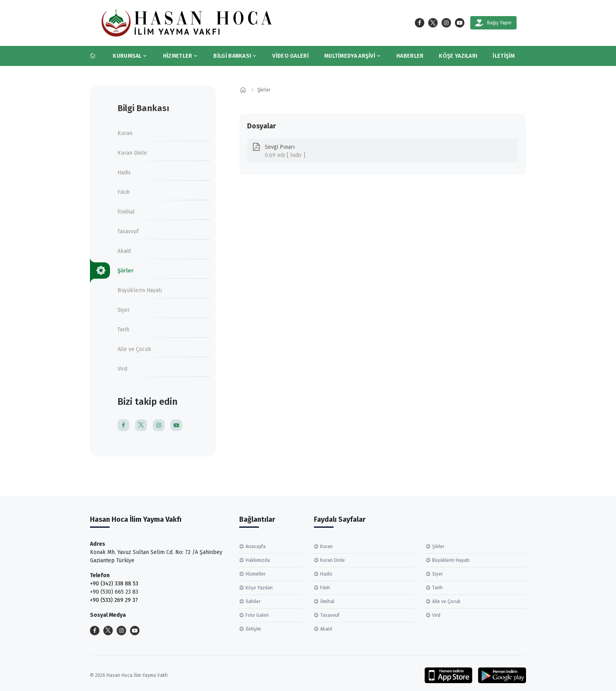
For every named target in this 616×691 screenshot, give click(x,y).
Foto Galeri (257, 615)
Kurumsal (127, 56)
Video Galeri (291, 56)
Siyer (124, 310)
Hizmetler (178, 56)
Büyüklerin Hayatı (140, 290)
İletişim (504, 56)
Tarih (123, 330)
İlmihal (126, 212)
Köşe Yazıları (458, 56)
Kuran (125, 133)
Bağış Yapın (493, 23)
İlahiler (253, 601)
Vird (122, 369)
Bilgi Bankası (232, 56)
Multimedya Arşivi (350, 56)
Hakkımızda (258, 560)
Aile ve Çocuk (134, 349)
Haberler (410, 56)
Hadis (124, 173)
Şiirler (126, 271)
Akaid (124, 251)
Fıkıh (124, 192)
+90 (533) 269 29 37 (114, 600)
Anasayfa (256, 547)
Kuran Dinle (132, 153)
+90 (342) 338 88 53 (114, 584)
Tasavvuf (128, 231)
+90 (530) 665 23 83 (114, 592)
